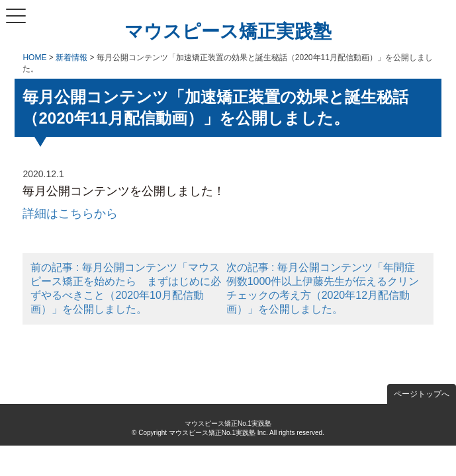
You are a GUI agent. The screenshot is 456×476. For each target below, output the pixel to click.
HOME (34, 58)
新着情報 (71, 58)
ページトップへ (422, 394)
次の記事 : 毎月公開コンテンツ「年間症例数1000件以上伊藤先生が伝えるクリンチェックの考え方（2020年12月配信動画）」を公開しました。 (323, 288)
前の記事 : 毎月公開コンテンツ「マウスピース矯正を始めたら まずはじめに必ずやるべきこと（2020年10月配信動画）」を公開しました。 (126, 288)
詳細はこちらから (70, 214)
